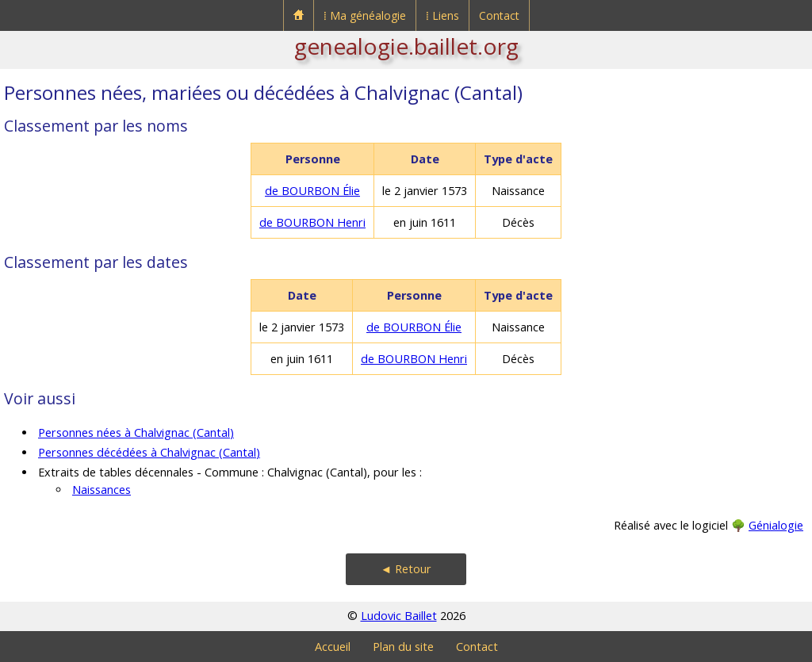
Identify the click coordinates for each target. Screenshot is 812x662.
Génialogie (776, 525)
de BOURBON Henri (312, 222)
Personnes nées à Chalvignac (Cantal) (136, 432)
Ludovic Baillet (399, 616)
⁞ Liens (442, 15)
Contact (499, 15)
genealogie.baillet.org (406, 46)
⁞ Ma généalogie (365, 15)
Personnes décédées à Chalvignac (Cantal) (149, 452)
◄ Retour (406, 569)
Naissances (101, 490)
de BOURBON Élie (312, 191)
